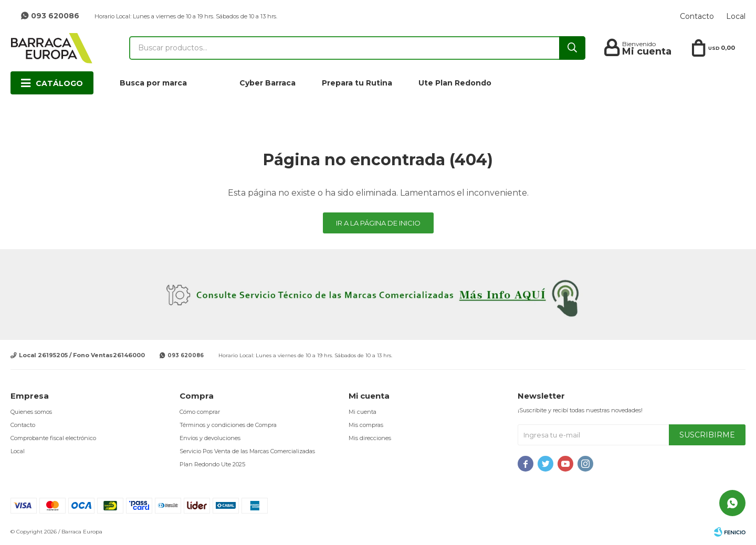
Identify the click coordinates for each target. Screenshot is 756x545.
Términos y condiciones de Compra (228, 425)
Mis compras (366, 425)
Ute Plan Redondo (455, 83)
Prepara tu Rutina (357, 83)
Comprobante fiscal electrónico (53, 438)
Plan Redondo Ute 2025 (212, 464)
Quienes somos (31, 412)
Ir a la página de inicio (378, 223)
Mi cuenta (363, 412)
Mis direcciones (370, 438)
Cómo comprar (200, 412)
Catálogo (59, 83)
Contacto (697, 16)
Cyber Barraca (267, 83)
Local (736, 16)
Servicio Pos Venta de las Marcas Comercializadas (247, 451)
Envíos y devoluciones (210, 438)
